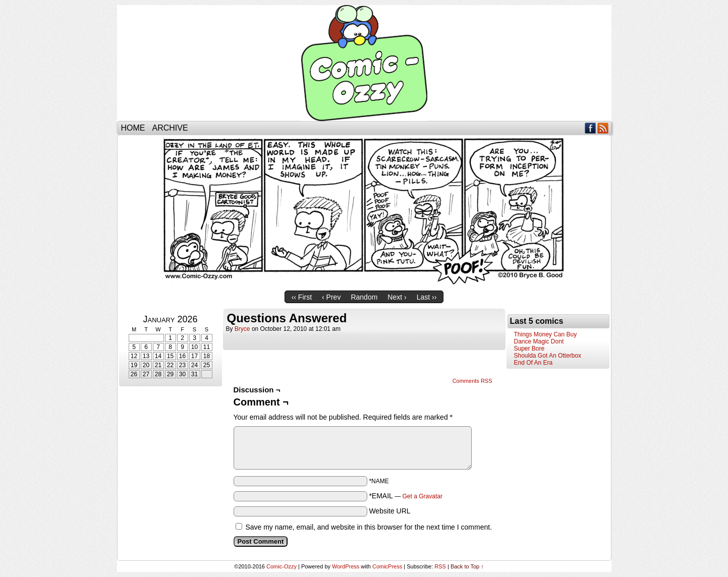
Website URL (389, 511)
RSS (603, 128)
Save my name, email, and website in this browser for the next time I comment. (369, 527)
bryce (242, 329)
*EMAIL (406, 496)
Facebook (591, 128)
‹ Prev (331, 297)
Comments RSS (472, 381)
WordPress (346, 566)
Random (364, 297)
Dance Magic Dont (539, 341)
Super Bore (529, 349)
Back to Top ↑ (467, 566)
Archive (170, 128)
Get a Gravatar (423, 496)
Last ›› (427, 297)
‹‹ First (302, 297)
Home (133, 128)
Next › (397, 297)
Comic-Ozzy (364, 63)
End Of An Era (534, 363)
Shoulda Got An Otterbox (548, 356)
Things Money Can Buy (546, 334)
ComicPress (387, 566)
